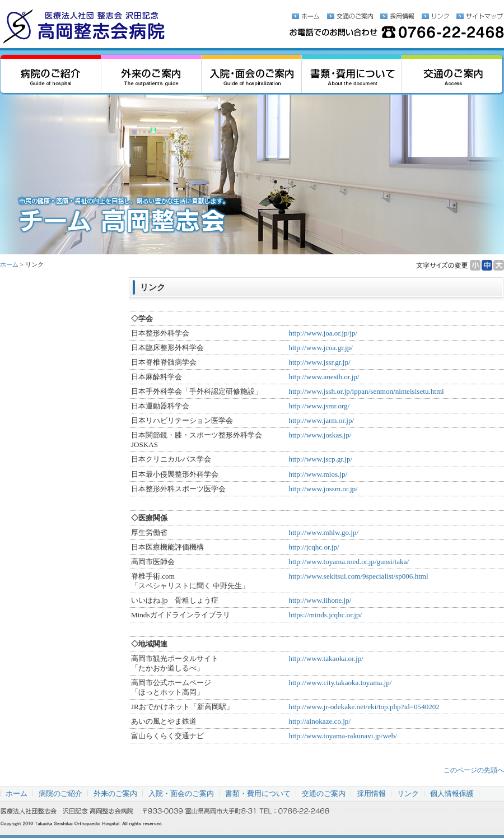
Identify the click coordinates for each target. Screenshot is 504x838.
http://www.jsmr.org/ (319, 406)
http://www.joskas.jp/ (320, 435)
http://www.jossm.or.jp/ (323, 489)
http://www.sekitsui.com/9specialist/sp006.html (358, 576)
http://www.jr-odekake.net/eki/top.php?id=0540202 (364, 707)
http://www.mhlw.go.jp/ (323, 532)
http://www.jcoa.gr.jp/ (321, 348)
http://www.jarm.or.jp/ (321, 420)
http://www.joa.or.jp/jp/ (323, 333)
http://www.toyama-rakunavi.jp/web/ (343, 736)
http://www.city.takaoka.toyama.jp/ (340, 683)
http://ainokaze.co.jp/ (319, 721)
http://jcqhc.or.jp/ (314, 547)
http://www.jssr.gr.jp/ (319, 362)
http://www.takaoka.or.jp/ (326, 658)
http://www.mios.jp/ (318, 474)
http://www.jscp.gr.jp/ (320, 459)
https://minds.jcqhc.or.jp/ (325, 615)
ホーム (9, 264)
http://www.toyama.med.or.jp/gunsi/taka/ (349, 562)
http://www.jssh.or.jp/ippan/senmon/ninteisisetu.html (366, 391)
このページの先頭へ (474, 770)
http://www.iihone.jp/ (320, 600)
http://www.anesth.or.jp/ (324, 377)
